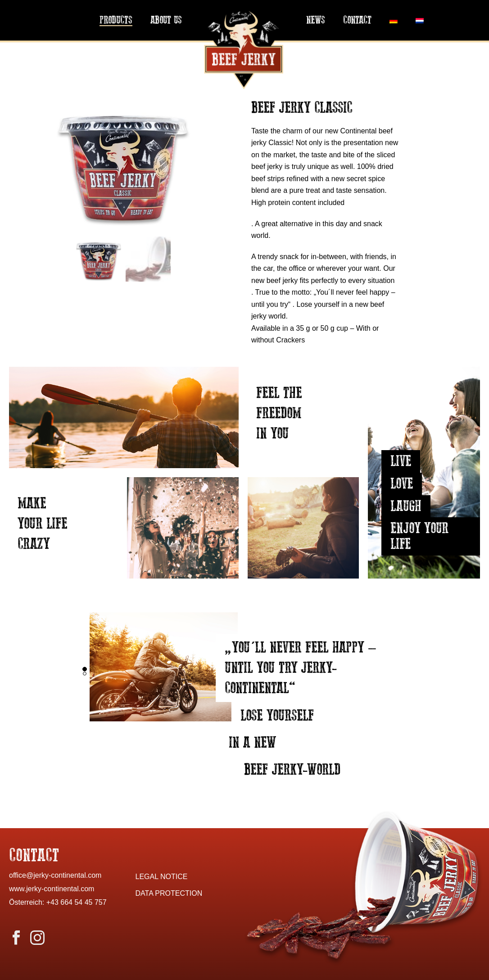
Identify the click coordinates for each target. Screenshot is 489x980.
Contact (357, 21)
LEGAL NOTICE (162, 877)
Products (116, 21)
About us (166, 21)
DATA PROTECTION (169, 893)
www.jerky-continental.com (52, 889)
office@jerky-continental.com (55, 875)
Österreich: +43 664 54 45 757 (58, 902)
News (316, 21)
